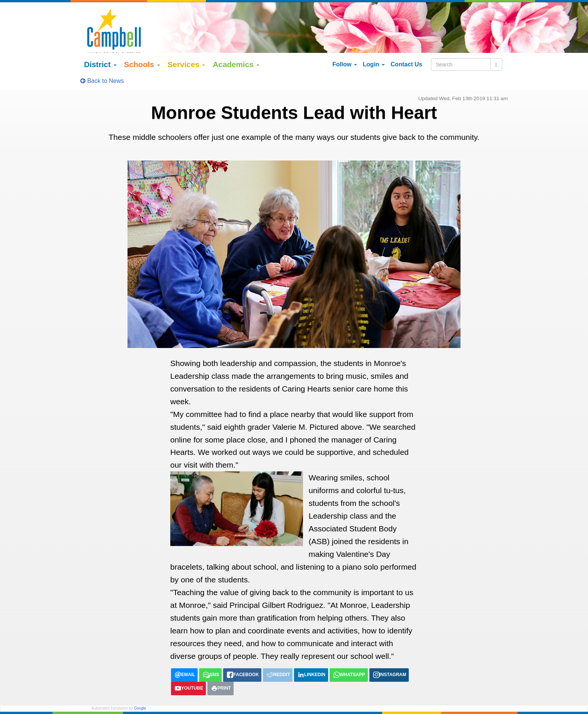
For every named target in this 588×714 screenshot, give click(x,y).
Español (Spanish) (135, 691)
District (100, 40)
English (100, 691)
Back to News (102, 56)
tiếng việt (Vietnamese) (187, 691)
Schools (142, 40)
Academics (236, 40)
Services (187, 40)
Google (140, 684)
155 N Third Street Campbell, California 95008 (341, 706)
